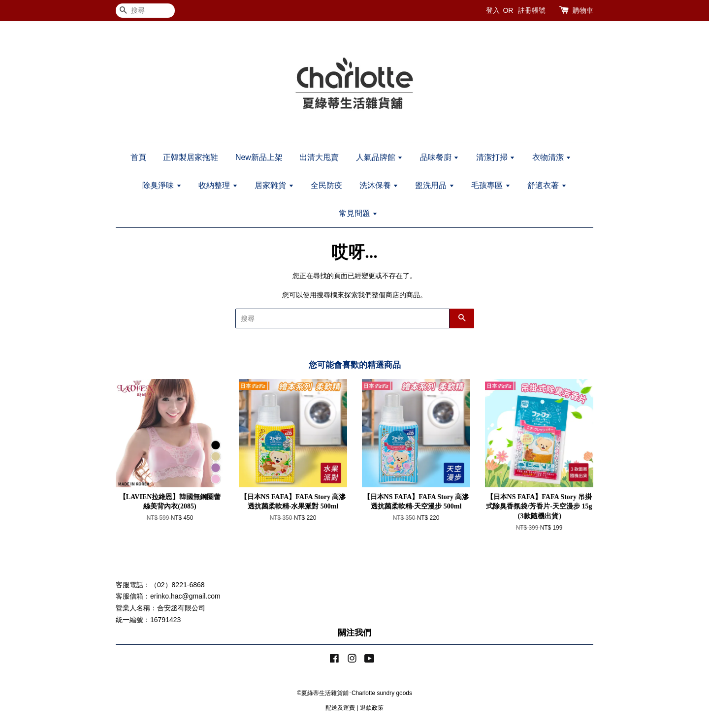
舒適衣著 (547, 185)
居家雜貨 (274, 185)
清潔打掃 (496, 157)
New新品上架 (259, 157)
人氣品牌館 (379, 157)
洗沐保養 (379, 185)
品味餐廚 (439, 157)
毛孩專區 (491, 185)
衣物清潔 (552, 157)
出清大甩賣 (319, 157)
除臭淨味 (162, 185)
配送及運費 (340, 708)
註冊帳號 (532, 10)
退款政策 (372, 708)
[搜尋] (145, 11)
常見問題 (358, 213)
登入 (493, 10)
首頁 (138, 157)
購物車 (583, 10)
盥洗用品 (435, 185)
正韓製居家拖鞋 (191, 157)
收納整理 (218, 185)
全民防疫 (326, 185)
